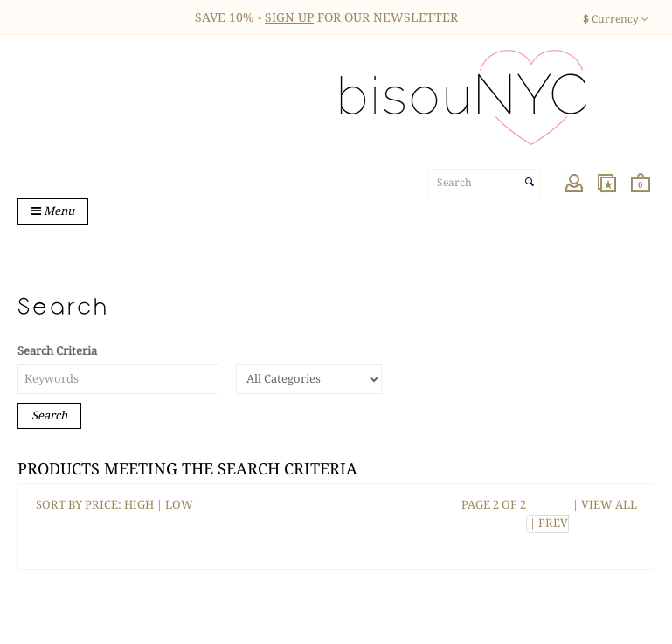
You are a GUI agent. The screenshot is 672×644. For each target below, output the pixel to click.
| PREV (547, 523)
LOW (179, 505)
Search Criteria (57, 351)
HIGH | (145, 505)
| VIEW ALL (603, 505)
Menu (53, 211)
